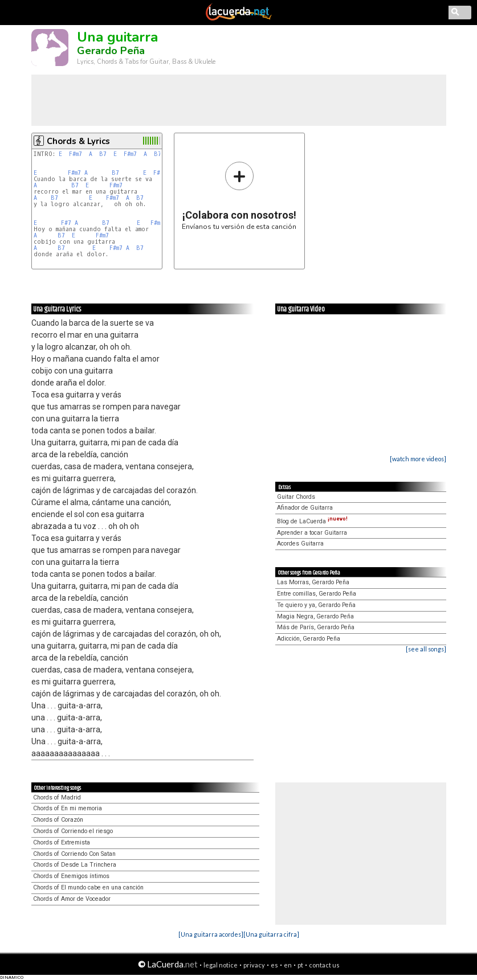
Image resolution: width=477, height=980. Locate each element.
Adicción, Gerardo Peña (309, 639)
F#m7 (76, 154)
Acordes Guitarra (300, 544)
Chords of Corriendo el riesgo (73, 831)
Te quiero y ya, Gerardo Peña (316, 605)
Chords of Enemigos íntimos (71, 876)
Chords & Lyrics (78, 141)
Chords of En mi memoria (68, 808)
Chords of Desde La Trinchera (75, 865)
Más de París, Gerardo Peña (316, 627)
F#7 (66, 223)
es (274, 965)
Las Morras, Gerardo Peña (313, 582)
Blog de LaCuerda (312, 521)
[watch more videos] (418, 459)
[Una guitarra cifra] (271, 934)
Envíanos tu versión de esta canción (239, 196)
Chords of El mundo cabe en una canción (88, 887)
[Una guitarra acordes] (211, 934)
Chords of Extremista (62, 842)
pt (300, 965)
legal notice (221, 965)
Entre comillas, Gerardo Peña (317, 594)
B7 (103, 154)
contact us (324, 965)
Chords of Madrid (57, 797)
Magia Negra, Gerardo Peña (315, 616)
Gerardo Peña (111, 51)
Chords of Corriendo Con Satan (74, 854)
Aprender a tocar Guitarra (312, 533)
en (288, 965)
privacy (254, 965)
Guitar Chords (296, 497)
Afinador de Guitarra (305, 508)
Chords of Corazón (58, 820)
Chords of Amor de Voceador (72, 899)
